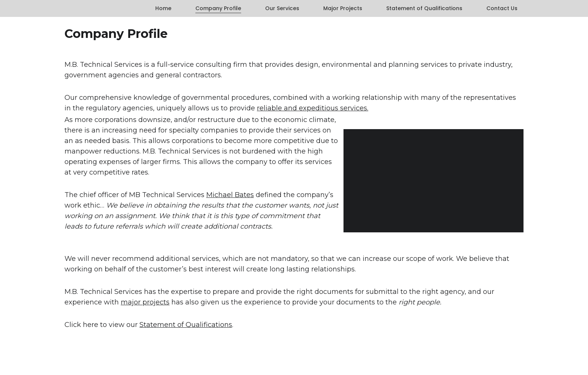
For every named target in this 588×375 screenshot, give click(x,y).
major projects (145, 302)
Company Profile (218, 8)
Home (163, 8)
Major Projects (343, 8)
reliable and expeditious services (312, 108)
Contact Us (502, 8)
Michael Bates (230, 195)
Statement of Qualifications (424, 8)
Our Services (282, 8)
